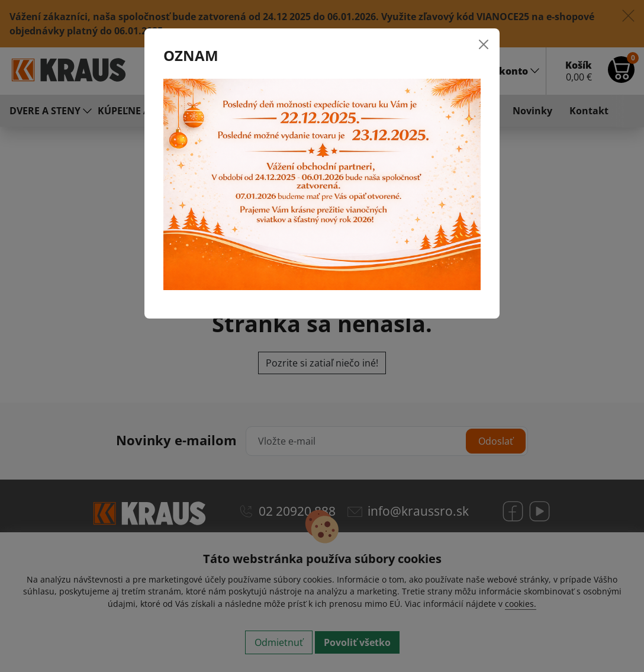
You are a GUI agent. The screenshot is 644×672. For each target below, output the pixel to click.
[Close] (484, 44)
